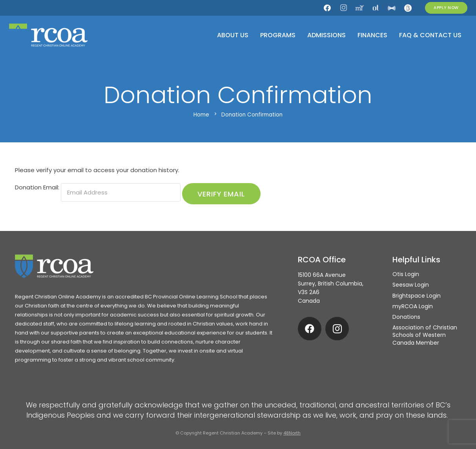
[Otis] (376, 8)
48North (292, 433)
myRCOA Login (413, 306)
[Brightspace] (408, 8)
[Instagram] (343, 8)
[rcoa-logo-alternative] (48, 35)
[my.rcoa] (359, 8)
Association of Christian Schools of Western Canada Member (425, 335)
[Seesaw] (392, 8)
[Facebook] (327, 8)
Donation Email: (37, 187)
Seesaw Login (411, 285)
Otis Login (406, 274)
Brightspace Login (417, 296)
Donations (406, 317)
